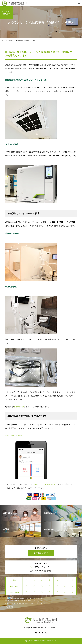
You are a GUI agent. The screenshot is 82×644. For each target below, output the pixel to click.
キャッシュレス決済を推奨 (45, 484)
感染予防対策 (19, 407)
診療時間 (25, 603)
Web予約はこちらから (14, 435)
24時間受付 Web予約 (41, 553)
